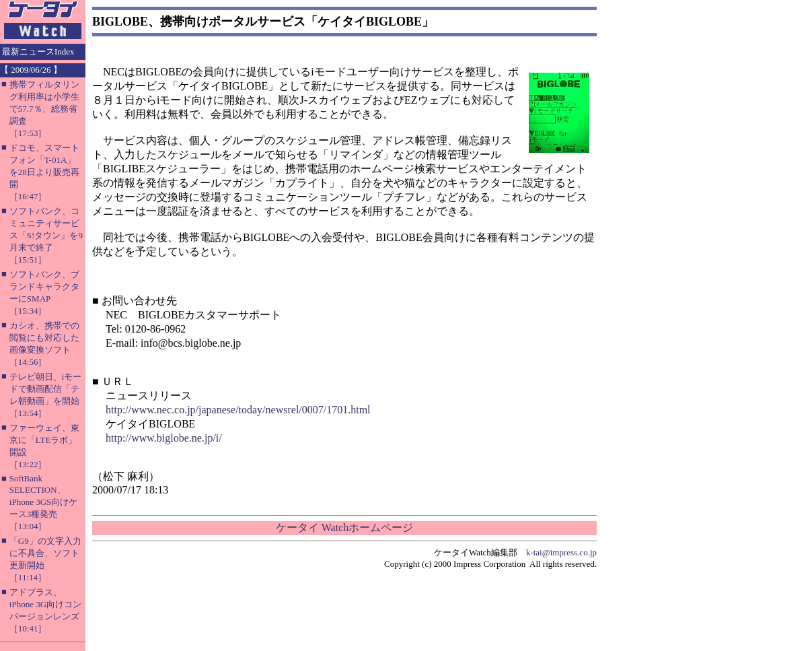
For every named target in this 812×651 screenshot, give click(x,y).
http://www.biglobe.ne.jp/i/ (164, 438)
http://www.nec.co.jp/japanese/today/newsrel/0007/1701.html (238, 410)
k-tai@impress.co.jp (561, 552)
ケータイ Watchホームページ (344, 527)
